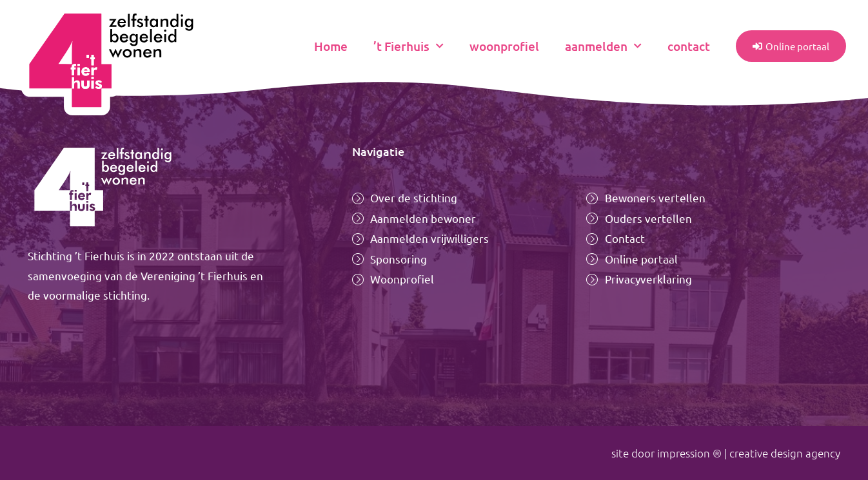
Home (331, 46)
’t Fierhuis (409, 46)
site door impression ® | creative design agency (726, 453)
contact (689, 46)
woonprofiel (504, 46)
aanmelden (603, 46)
